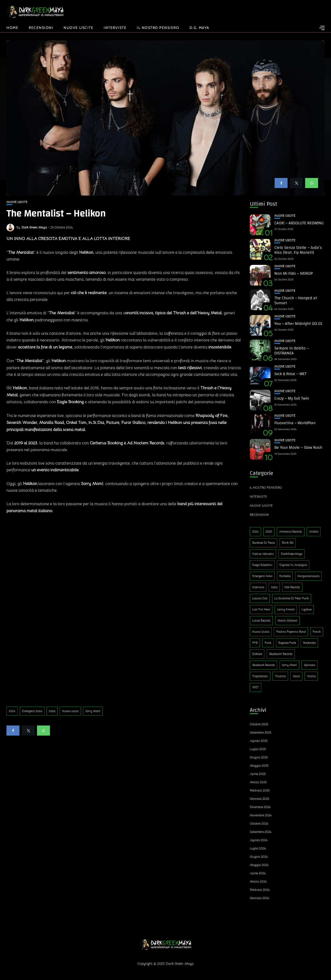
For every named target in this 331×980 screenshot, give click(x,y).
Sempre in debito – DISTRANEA (292, 351)
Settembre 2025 (261, 732)
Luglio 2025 (258, 749)
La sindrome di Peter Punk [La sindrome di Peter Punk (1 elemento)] (292, 598)
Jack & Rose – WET (290, 374)
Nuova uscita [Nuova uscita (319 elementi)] (261, 632)
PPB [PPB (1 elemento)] (255, 643)
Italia (52, 711)
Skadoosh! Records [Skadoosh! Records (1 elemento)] (281, 654)
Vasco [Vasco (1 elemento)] (296, 676)
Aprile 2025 (258, 774)
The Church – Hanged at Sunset (296, 300)
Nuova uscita (70, 711)
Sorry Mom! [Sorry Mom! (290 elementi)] (289, 665)
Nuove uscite (78, 28)
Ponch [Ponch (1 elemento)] (317, 632)
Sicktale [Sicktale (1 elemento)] (257, 654)
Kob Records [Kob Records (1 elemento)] (292, 587)
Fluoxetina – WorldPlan (295, 423)
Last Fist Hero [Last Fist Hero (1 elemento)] (261, 609)
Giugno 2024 (259, 856)
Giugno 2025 (259, 757)
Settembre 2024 (261, 832)
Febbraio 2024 (260, 890)
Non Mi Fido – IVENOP (294, 273)
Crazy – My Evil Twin (292, 398)
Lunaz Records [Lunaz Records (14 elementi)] (261, 620)
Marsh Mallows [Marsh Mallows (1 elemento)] (287, 620)
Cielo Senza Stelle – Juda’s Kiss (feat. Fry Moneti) (298, 250)
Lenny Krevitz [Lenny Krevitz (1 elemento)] (286, 609)
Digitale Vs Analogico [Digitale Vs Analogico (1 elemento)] (293, 565)
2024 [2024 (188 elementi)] (255, 532)
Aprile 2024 (258, 873)
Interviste (115, 28)
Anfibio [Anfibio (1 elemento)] (314, 532)
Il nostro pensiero (158, 28)
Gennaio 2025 (259, 799)
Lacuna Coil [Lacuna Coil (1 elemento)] (260, 598)
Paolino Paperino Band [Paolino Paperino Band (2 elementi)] (291, 632)
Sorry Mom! (93, 711)
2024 (12, 711)
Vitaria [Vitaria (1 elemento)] (311, 676)
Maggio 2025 (259, 765)
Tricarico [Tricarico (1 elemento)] (280, 676)
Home (12, 28)
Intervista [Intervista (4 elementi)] (258, 587)
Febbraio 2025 (260, 790)
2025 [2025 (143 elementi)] (269, 532)
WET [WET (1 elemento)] (255, 687)
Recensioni (41, 28)
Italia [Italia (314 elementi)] (274, 587)
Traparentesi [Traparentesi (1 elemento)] (260, 676)
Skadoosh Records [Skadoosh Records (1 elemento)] (264, 665)
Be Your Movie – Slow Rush (298, 447)
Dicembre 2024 (260, 807)
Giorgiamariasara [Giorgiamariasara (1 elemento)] (308, 576)
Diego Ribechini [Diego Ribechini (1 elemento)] (262, 565)
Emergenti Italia (32, 711)
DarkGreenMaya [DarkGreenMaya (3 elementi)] (292, 554)
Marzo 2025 (258, 782)
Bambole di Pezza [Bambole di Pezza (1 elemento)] (264, 543)
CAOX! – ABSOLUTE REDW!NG (299, 223)
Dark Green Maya (34, 227)
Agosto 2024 (259, 840)
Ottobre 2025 (259, 724)
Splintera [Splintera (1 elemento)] (310, 665)
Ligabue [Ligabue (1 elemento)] (306, 609)
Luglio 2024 (258, 848)
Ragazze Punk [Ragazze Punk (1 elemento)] (287, 643)
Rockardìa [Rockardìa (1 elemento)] (309, 643)
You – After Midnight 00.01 (298, 324)
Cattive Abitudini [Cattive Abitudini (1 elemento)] (263, 554)
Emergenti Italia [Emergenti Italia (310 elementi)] (262, 576)
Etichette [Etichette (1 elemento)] (285, 576)
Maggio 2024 (259, 865)
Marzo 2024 (258, 881)
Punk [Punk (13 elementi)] (268, 643)
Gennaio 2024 (259, 898)
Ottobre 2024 (259, 823)
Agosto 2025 (259, 741)
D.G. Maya (200, 28)
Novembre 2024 (261, 815)
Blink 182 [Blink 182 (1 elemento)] (288, 543)
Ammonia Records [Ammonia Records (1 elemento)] (291, 532)
